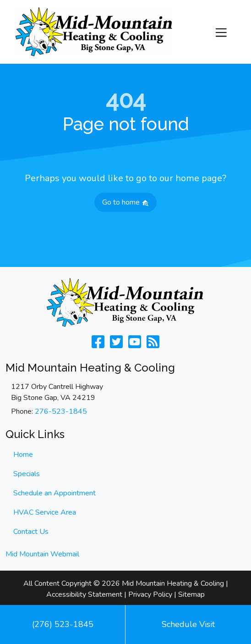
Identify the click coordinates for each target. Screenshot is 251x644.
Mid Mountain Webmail (42, 554)
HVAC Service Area (45, 512)
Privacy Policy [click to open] (150, 594)
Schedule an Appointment (55, 493)
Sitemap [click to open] (191, 594)
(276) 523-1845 (63, 624)
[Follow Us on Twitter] (116, 345)
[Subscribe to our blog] (153, 345)
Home (23, 455)
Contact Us (31, 532)
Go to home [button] (125, 202)
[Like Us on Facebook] (98, 345)
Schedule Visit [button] (188, 624)
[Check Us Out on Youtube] (135, 345)
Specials (27, 474)
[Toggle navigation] (221, 32)
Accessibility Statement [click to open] (84, 594)
